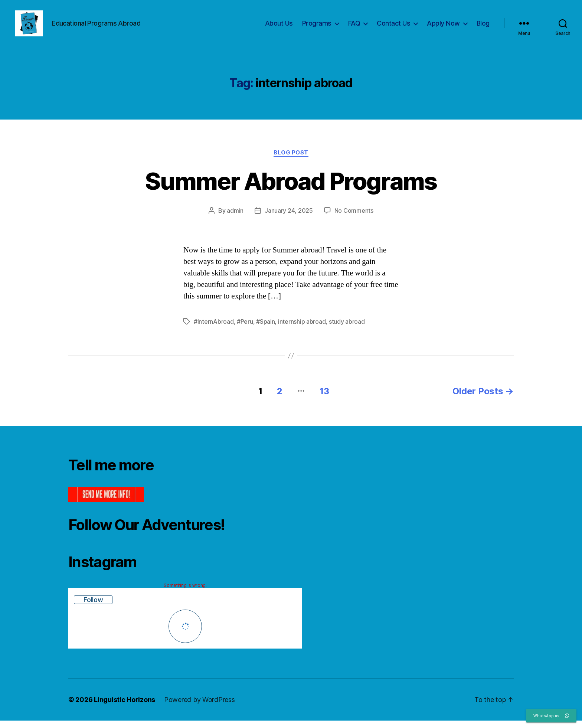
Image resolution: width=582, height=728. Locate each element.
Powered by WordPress (200, 707)
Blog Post (291, 160)
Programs (317, 27)
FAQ (354, 27)
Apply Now (443, 27)
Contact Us (393, 27)
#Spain (265, 329)
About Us (279, 27)
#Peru (245, 329)
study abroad (347, 329)
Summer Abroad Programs (291, 188)
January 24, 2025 (289, 218)
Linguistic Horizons (125, 707)
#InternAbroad (214, 329)
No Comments (354, 218)
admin (235, 218)
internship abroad (302, 329)
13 (324, 399)
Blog (483, 27)
